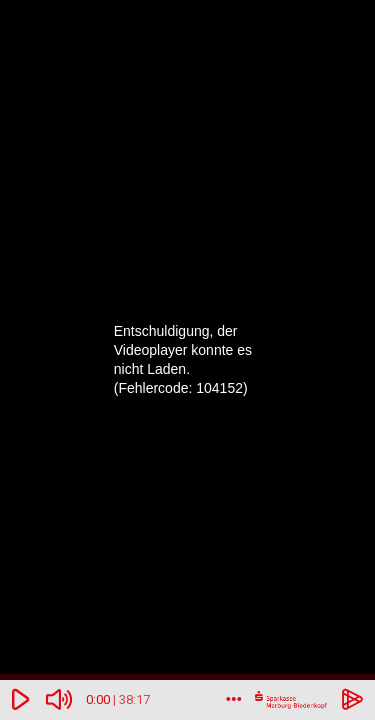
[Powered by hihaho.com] (352, 700)
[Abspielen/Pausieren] (21, 700)
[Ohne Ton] (60, 700)
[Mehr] (234, 700)
